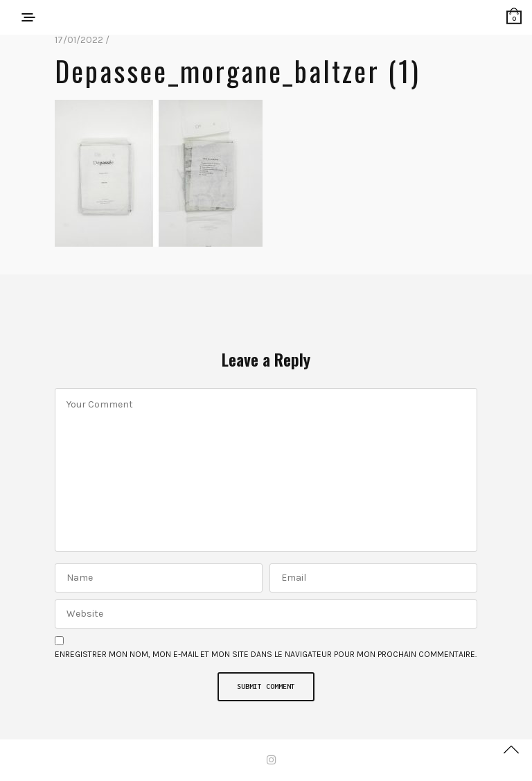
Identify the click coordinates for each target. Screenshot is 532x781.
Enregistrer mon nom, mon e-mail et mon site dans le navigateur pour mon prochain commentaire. (266, 654)
